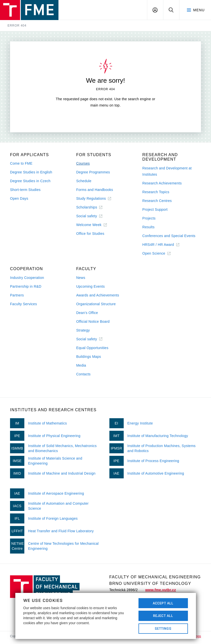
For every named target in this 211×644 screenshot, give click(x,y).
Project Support (155, 209)
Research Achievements (162, 183)
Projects (149, 218)
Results (148, 227)
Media (81, 365)
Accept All (163, 603)
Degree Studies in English (31, 172)
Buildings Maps (89, 357)
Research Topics (156, 192)
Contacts (84, 374)
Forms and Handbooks (95, 190)
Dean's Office (87, 313)
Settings (163, 628)
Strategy (83, 330)
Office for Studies (90, 234)
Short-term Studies (25, 190)
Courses (83, 163)
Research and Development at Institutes (167, 171)
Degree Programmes (93, 172)
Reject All (163, 616)
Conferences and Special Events (169, 236)
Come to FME (21, 163)
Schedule (84, 181)
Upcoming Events (91, 286)
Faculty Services (23, 304)
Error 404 (17, 26)
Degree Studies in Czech (30, 181)
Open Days (19, 198)
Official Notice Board (93, 321)
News (81, 278)
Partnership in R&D (26, 286)
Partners (17, 295)
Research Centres (157, 201)
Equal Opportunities (92, 348)
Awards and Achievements (98, 295)
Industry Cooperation (27, 278)
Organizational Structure (96, 304)
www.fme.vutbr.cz (161, 590)
